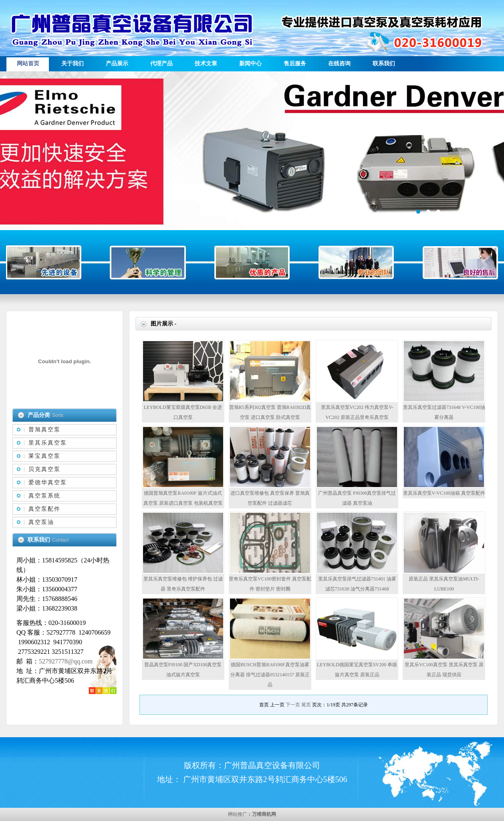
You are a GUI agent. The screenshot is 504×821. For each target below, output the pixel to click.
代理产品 (161, 64)
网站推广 (238, 814)
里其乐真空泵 (48, 443)
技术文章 (206, 64)
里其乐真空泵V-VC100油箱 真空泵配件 (444, 493)
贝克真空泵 (44, 469)
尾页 (306, 705)
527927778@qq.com (66, 661)
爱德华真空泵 (48, 482)
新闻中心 (250, 64)
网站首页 (28, 64)
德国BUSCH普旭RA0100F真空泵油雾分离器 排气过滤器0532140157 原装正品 (270, 675)
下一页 (293, 705)
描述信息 (252, 151)
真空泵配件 (44, 509)
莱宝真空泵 (44, 456)
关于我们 (73, 64)
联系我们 (384, 64)
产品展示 (117, 64)
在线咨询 (339, 64)
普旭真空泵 (44, 430)
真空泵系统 (44, 496)
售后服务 (295, 64)
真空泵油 (41, 522)
